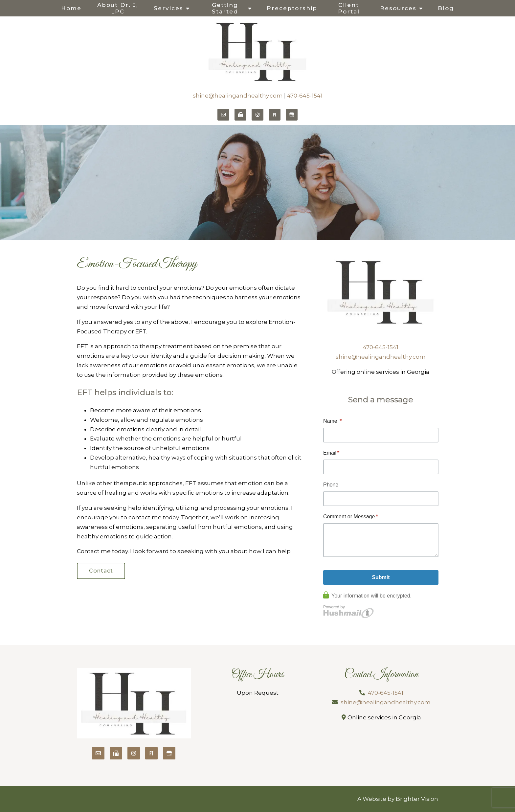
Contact (101, 571)
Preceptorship (292, 8)
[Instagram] (257, 115)
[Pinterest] (275, 115)
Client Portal (349, 8)
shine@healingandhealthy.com (238, 96)
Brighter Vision (417, 799)
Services (168, 8)
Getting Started (225, 8)
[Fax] (240, 115)
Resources (398, 8)
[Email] (223, 115)
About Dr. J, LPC (118, 8)
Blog (446, 8)
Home (71, 8)
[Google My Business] (292, 115)
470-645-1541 (305, 96)
